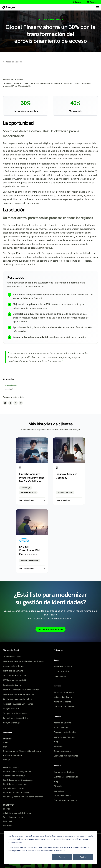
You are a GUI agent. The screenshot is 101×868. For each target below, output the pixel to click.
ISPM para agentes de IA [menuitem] (15, 680)
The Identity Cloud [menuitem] (11, 650)
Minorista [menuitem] (8, 826)
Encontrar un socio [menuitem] (63, 667)
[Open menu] (98, 7)
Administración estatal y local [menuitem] (17, 813)
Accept (62, 857)
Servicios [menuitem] (57, 686)
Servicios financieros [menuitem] (13, 817)
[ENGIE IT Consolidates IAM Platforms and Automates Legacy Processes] (32, 541)
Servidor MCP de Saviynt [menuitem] (15, 675)
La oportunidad (11, 385)
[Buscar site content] (77, 2)
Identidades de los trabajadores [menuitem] (18, 780)
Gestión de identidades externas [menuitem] (19, 694)
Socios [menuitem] (56, 660)
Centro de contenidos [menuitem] (64, 772)
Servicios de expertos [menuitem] (64, 692)
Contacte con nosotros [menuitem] (65, 706)
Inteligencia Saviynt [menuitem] (12, 685)
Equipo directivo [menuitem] (61, 727)
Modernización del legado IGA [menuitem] (17, 772)
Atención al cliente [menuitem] (62, 702)
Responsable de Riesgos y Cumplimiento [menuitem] (22, 751)
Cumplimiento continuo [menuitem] (14, 788)
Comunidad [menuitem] (59, 791)
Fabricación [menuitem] (9, 821)
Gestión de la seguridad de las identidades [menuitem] (23, 661)
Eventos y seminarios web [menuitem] (66, 777)
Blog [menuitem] (56, 742)
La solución (9, 389)
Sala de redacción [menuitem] (62, 751)
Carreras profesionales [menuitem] (65, 732)
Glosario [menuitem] (58, 786)
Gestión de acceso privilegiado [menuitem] (18, 699)
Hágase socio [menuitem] (60, 676)
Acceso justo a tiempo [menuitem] (14, 666)
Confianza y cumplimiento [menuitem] (66, 756)
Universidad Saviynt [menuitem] (63, 697)
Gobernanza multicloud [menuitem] (14, 776)
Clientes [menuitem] (58, 650)
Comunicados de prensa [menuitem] (65, 800)
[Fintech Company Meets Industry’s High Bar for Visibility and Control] (32, 471)
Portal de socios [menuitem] (61, 671)
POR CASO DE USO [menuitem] (11, 768)
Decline (83, 857)
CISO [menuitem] (6, 743)
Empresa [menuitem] (57, 716)
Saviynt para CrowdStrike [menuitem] (15, 718)
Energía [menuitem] (7, 809)
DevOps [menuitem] (7, 759)
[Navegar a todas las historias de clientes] (12, 62)
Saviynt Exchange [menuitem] (11, 723)
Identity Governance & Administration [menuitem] (21, 690)
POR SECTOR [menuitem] (9, 805)
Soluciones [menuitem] (8, 732)
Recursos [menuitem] (58, 746)
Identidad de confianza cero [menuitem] (16, 793)
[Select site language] (93, 2)
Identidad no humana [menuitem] (13, 671)
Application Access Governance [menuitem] (18, 704)
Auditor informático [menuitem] (12, 755)
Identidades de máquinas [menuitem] (15, 784)
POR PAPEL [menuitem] (8, 739)
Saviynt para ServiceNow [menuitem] (15, 713)
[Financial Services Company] (69, 471)
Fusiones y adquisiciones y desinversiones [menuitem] (23, 797)
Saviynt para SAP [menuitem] (11, 709)
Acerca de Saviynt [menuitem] (62, 723)
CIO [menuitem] (5, 747)
